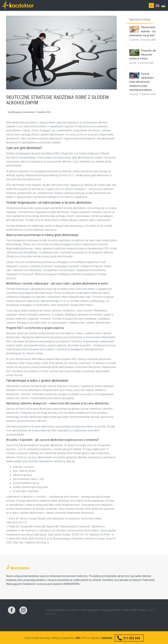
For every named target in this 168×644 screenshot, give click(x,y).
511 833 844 (132, 638)
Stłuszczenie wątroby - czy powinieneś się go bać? (143, 31)
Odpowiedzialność (55, 610)
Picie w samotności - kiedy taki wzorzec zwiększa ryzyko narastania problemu (142, 82)
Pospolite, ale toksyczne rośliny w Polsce (143, 55)
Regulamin (93, 610)
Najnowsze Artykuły (140, 19)
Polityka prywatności (110, 610)
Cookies (126, 610)
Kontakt (142, 610)
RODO (134, 610)
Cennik (83, 610)
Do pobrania (72, 610)
